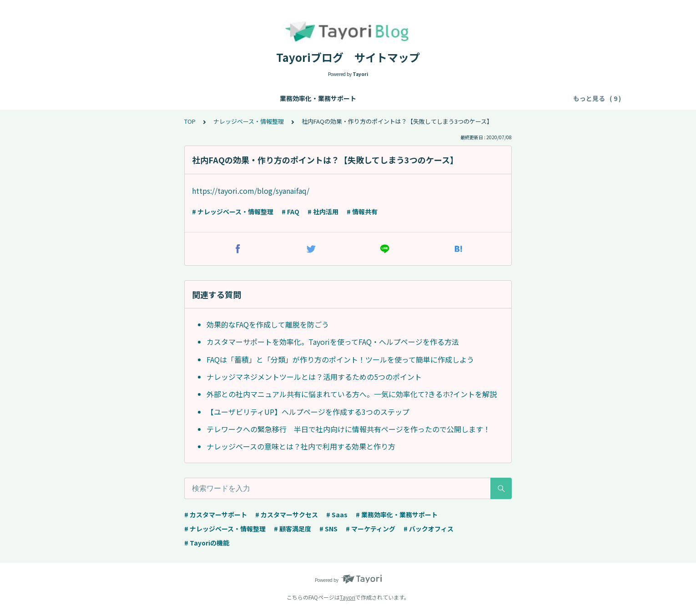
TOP (190, 121)
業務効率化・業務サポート (121, 98)
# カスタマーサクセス (287, 515)
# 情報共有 (362, 212)
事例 (547, 98)
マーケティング (423, 98)
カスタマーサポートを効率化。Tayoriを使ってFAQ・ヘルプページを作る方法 (333, 342)
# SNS (328, 529)
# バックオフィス (429, 529)
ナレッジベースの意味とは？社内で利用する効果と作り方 (301, 446)
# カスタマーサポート (216, 515)
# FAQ (290, 212)
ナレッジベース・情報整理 (210, 98)
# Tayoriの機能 (207, 543)
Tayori (348, 597)
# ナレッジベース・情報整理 (233, 212)
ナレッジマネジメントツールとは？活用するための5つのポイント (314, 377)
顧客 (521, 98)
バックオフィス (480, 98)
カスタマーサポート (289, 98)
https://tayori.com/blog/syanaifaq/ (251, 191)
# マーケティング (371, 529)
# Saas (337, 515)
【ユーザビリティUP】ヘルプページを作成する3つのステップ (308, 412)
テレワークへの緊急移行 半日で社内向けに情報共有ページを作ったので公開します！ (348, 429)
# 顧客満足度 (293, 529)
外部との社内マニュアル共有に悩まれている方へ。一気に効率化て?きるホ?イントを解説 (352, 394)
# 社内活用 (323, 212)
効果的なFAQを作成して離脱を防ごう (268, 324)
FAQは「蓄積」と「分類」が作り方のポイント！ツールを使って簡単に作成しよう (340, 359)
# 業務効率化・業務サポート (397, 515)
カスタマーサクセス (359, 98)
